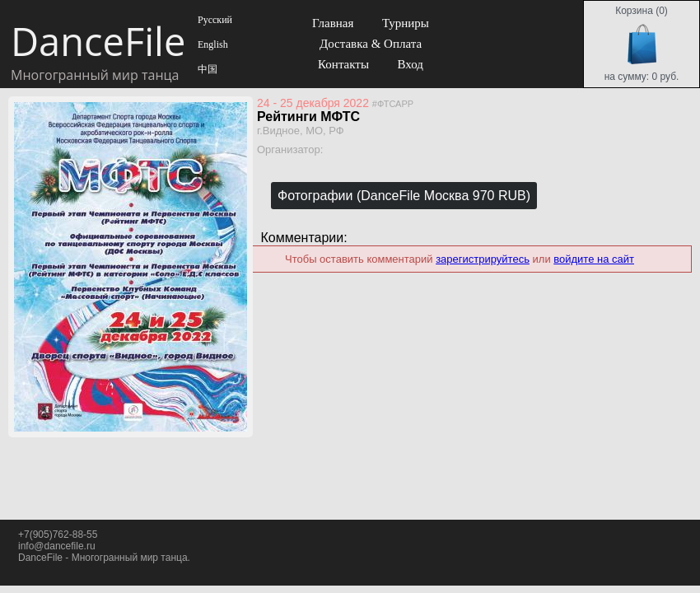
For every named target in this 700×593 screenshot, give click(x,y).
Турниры (406, 23)
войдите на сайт (594, 259)
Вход (410, 64)
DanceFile (97, 41)
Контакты (343, 64)
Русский (214, 20)
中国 (206, 69)
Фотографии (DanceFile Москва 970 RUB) (404, 196)
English (212, 44)
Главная (333, 23)
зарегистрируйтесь (483, 259)
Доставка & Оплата (371, 44)
